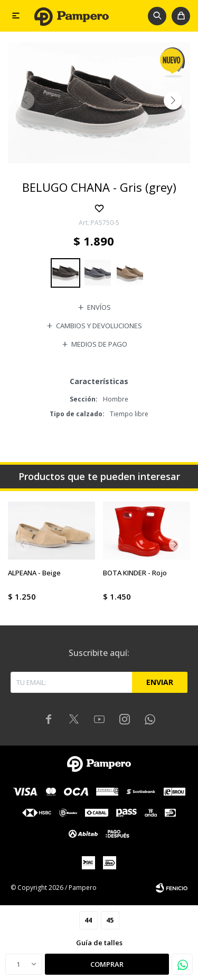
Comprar (107, 964)
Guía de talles (99, 943)
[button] (157, 16)
